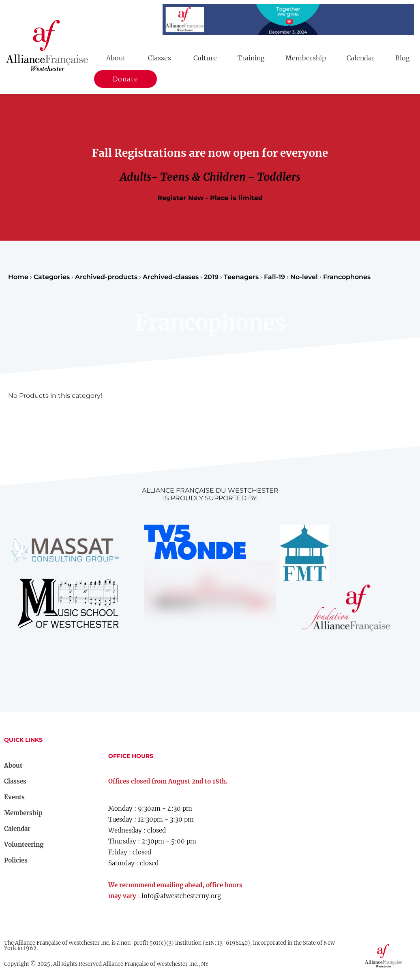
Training (251, 58)
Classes (160, 58)
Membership (306, 58)
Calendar (361, 58)
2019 (211, 277)
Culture (205, 58)
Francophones (347, 277)
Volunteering (24, 844)
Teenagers (241, 277)
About (116, 58)
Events (14, 797)
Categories (52, 277)
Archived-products (106, 277)
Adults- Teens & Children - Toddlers (210, 177)
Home (18, 277)
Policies (16, 860)
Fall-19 (274, 277)
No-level (304, 277)
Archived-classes (171, 277)
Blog (403, 58)
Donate (125, 81)
